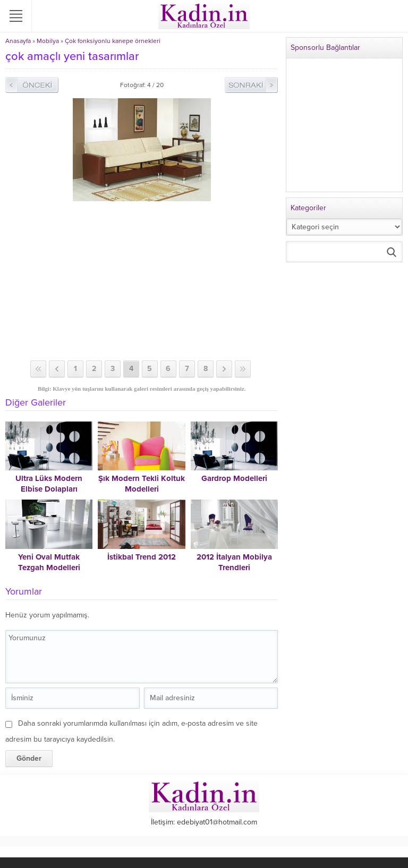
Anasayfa (18, 41)
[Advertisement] (142, 281)
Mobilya (48, 41)
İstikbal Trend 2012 (142, 557)
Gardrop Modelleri (234, 478)
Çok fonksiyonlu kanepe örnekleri (113, 41)
